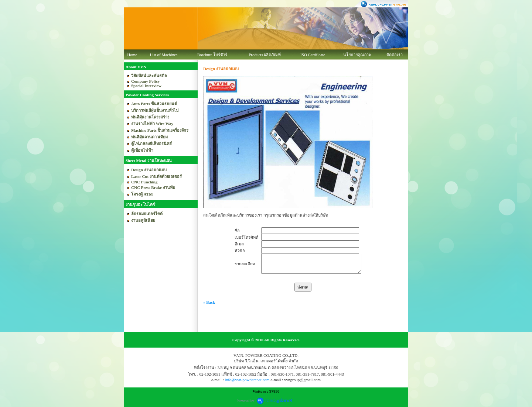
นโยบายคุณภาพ (357, 55)
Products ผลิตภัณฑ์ (265, 55)
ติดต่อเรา (395, 55)
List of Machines (164, 55)
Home (132, 55)
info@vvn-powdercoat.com (247, 380)
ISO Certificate (313, 55)
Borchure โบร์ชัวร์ (212, 55)
